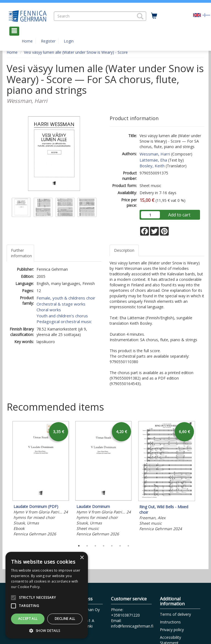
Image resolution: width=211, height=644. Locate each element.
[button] (140, 16)
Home (27, 41)
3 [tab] (95, 546)
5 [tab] (112, 546)
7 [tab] (128, 546)
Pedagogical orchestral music (64, 321)
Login (69, 41)
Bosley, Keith (152, 166)
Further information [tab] (21, 253)
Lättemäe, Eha (153, 160)
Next (202, 480)
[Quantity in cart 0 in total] (154, 16)
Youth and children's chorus (62, 316)
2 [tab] (87, 546)
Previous (5, 480)
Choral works (49, 310)
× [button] (82, 558)
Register (48, 41)
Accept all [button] (28, 619)
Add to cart (179, 215)
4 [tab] (104, 546)
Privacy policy (172, 630)
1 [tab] (79, 546)
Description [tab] (124, 250)
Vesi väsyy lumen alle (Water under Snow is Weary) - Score (76, 52)
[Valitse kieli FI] (206, 15)
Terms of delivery (175, 614)
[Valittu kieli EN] (197, 15)
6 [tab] (120, 546)
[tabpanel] (41, 479)
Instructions (170, 622)
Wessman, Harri (155, 154)
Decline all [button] (65, 619)
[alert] (47, 595)
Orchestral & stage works (61, 304)
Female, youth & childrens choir (66, 298)
